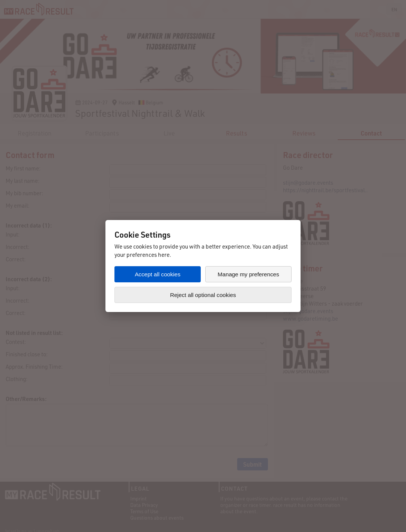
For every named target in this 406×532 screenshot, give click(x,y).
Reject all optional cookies (203, 295)
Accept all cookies (158, 274)
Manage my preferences (248, 274)
